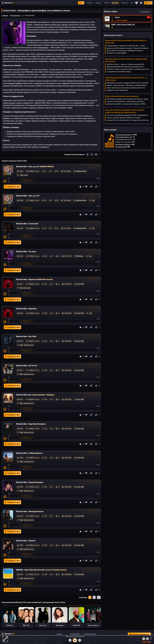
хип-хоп (65, 25)
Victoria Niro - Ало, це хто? (28, 196)
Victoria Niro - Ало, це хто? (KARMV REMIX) (35, 166)
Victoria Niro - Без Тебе (26, 336)
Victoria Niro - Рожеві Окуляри (30, 482)
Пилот (117, 17)
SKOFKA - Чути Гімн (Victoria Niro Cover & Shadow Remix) (41, 570)
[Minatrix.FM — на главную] (8, 3)
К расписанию (145, 12)
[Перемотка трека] (133, 27)
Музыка (98, 3)
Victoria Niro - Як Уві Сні (27, 366)
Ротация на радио (90, 634)
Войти (148, 3)
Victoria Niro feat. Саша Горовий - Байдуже (35, 395)
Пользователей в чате (124, 137)
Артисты (115, 3)
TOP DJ (107, 3)
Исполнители (15, 15)
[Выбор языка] (137, 3)
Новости (124, 3)
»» (99, 597)
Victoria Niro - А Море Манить (29, 453)
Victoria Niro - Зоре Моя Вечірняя (31, 424)
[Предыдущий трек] (70, 640)
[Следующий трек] (80, 640)
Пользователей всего (123, 135)
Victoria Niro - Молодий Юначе (30, 511)
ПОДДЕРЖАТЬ (75, 634)
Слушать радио (121, 20)
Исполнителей (121, 147)
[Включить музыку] (75, 640)
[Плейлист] (147, 639)
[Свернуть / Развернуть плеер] (150, 638)
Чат (132, 3)
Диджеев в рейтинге (123, 144)
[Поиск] (50, 3)
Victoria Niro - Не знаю (26, 251)
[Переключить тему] (141, 3)
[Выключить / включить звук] (144, 639)
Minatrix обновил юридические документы (122, 96)
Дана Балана (43, 48)
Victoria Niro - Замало (26, 541)
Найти (81, 3)
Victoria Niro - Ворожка (26, 309)
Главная (89, 3)
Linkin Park (94, 45)
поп (59, 25)
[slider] (54, 181)
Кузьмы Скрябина (15, 83)
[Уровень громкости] (147, 642)
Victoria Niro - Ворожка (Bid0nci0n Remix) (34, 279)
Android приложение (139, 635)
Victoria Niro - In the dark (27, 224)
